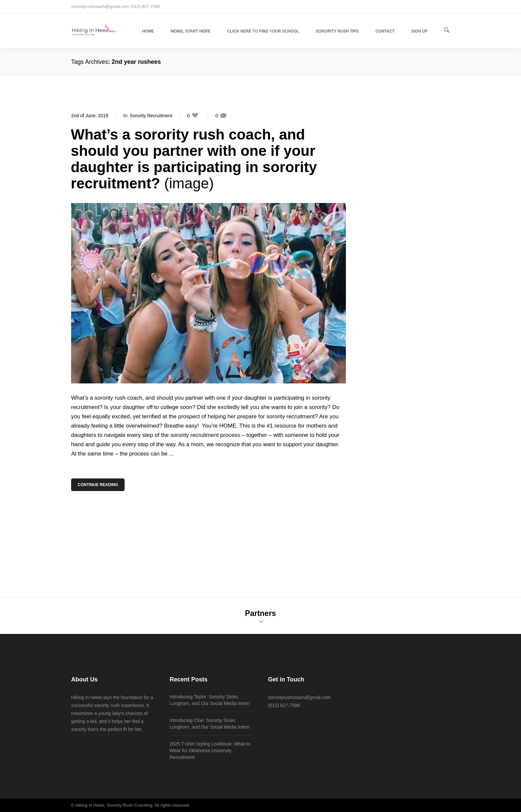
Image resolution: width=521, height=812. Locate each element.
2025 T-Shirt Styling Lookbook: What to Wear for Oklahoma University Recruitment (210, 751)
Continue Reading (98, 485)
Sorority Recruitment (151, 116)
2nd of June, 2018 (90, 116)
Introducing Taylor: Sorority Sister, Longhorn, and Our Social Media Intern (209, 700)
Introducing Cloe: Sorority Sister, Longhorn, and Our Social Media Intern (209, 724)
